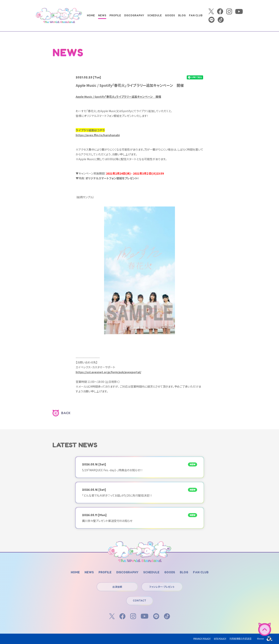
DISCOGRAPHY (134, 15)
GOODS (170, 15)
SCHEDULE (155, 15)
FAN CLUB (196, 15)
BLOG (182, 15)
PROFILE (115, 15)
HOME (91, 15)
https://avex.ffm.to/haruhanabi (98, 135)
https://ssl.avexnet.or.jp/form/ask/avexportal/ (108, 372)
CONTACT (139, 601)
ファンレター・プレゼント (162, 587)
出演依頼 (117, 587)
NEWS (102, 15)
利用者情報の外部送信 (240, 638)
